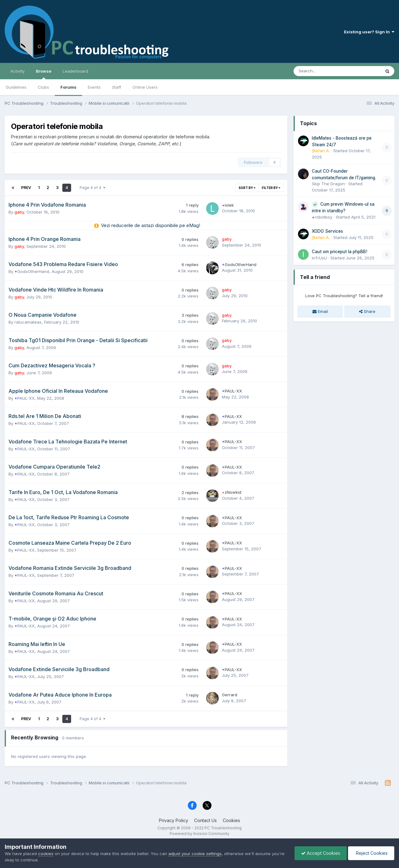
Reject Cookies (371, 853)
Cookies (231, 820)
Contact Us (205, 820)
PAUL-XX (25, 398)
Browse (44, 74)
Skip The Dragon (328, 184)
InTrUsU (319, 258)
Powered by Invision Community (199, 834)
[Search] (320, 71)
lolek (228, 205)
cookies (46, 854)
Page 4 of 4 (93, 188)
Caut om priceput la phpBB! (340, 252)
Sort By (247, 188)
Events (94, 87)
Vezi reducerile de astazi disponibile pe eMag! (151, 225)
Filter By (271, 188)
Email (320, 311)
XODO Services (327, 231)
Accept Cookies (321, 853)
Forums (68, 87)
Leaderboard (75, 71)
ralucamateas (28, 322)
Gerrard (230, 695)
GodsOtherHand (32, 271)
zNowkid (232, 492)
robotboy (322, 217)
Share (367, 311)
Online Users (145, 87)
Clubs (43, 87)
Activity (17, 71)
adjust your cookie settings (195, 854)
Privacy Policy (174, 820)
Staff (117, 87)
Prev (26, 188)
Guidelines (16, 87)
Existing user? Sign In (369, 32)
